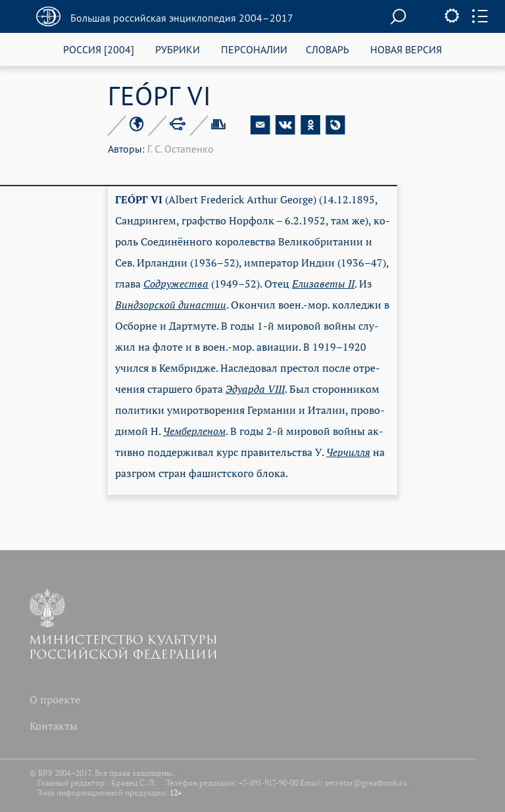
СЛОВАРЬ (327, 49)
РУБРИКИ (178, 49)
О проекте (55, 699)
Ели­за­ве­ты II (323, 284)
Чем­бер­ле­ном (194, 431)
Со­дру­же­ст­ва (176, 284)
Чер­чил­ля (348, 452)
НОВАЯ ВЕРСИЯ (406, 49)
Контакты (54, 726)
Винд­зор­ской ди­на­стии (171, 305)
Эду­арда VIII (255, 389)
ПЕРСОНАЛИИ (254, 49)
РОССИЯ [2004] (99, 49)
